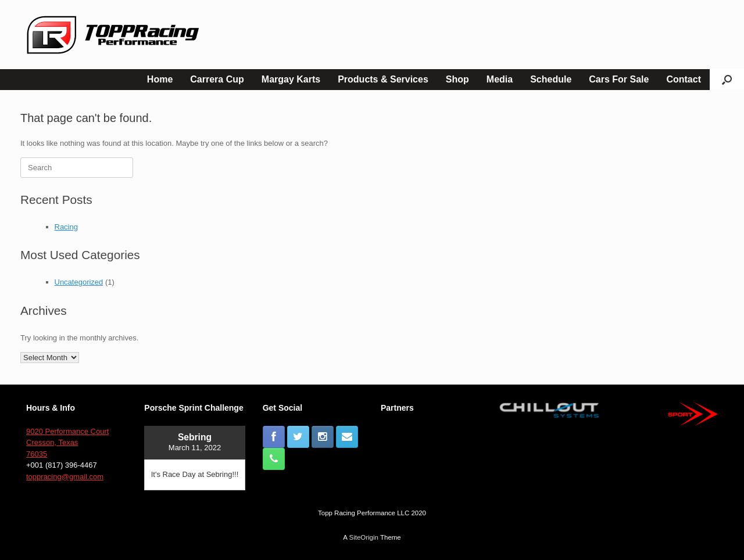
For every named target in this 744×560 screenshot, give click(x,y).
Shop (457, 79)
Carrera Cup (217, 79)
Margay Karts (291, 79)
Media (500, 79)
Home (160, 79)
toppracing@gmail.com (65, 477)
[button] (727, 80)
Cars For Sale (619, 79)
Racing (66, 227)
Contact (684, 79)
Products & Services (383, 79)
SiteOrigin (364, 537)
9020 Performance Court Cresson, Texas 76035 (67, 443)
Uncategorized (79, 282)
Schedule (551, 79)
